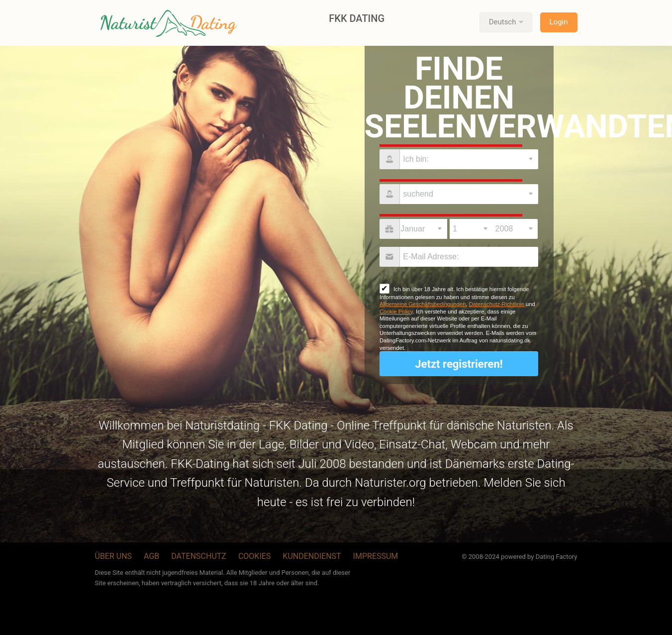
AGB (151, 556)
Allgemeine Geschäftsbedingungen (423, 304)
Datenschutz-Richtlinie (497, 304)
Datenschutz (199, 556)
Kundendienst (312, 556)
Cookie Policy (396, 312)
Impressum (376, 556)
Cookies (254, 556)
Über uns (114, 556)
